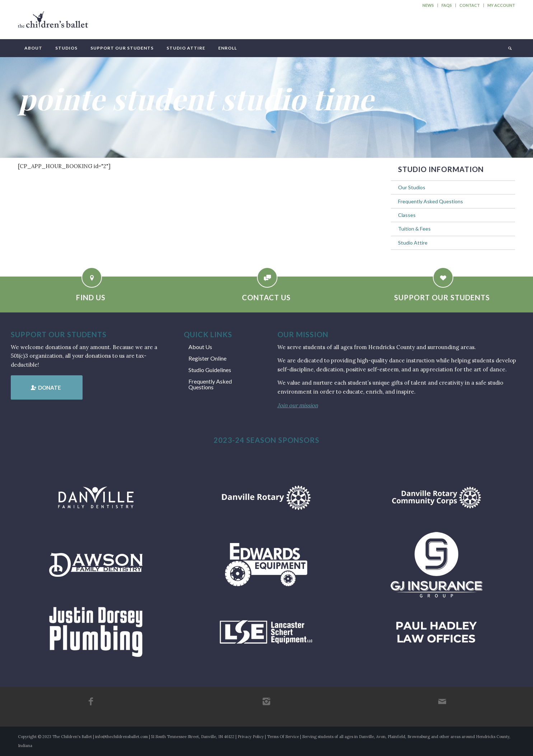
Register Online (207, 358)
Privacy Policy (251, 737)
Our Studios (412, 187)
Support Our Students (442, 297)
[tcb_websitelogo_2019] (53, 23)
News (428, 5)
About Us (200, 347)
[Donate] (47, 388)
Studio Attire (413, 243)
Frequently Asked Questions (431, 201)
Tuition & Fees (414, 229)
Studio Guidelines (210, 370)
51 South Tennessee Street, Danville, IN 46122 (193, 737)
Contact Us (266, 297)
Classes (407, 215)
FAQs (447, 5)
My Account (501, 5)
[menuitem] (428, 5)
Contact (470, 5)
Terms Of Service (283, 737)
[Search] (509, 48)
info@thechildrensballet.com (121, 737)
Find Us (91, 297)
